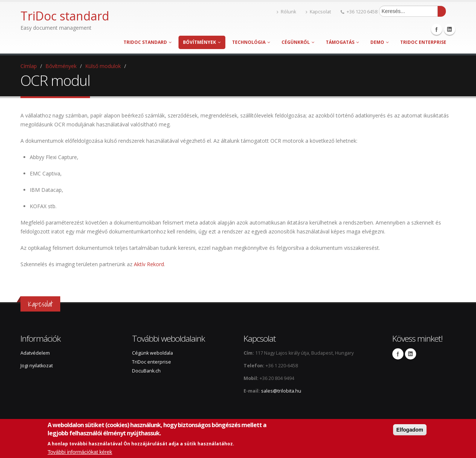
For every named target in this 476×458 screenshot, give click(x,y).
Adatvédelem (35, 353)
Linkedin (450, 29)
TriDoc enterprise (423, 42)
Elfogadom (410, 430)
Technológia (251, 42)
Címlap (29, 66)
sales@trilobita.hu (281, 391)
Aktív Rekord (149, 264)
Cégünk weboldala (152, 353)
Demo (380, 42)
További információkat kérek (80, 452)
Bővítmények (202, 42)
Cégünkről (298, 42)
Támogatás (342, 42)
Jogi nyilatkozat (37, 366)
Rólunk (286, 12)
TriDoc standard (148, 42)
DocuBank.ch (146, 371)
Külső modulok (103, 66)
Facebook (437, 29)
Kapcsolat (318, 12)
